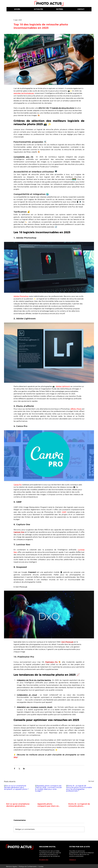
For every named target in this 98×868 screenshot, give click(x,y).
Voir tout (91, 781)
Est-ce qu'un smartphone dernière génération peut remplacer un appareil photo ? (18, 805)
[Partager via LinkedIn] (24, 769)
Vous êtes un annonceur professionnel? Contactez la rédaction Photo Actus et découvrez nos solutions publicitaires (82, 854)
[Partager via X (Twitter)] (19, 769)
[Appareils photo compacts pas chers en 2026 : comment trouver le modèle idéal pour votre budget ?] (49, 793)
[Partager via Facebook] (14, 769)
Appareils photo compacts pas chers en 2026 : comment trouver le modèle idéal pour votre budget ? (48, 805)
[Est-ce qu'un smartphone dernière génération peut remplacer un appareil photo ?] (18, 793)
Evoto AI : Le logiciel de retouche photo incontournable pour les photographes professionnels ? (80, 805)
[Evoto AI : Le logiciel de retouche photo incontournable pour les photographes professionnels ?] (80, 793)
